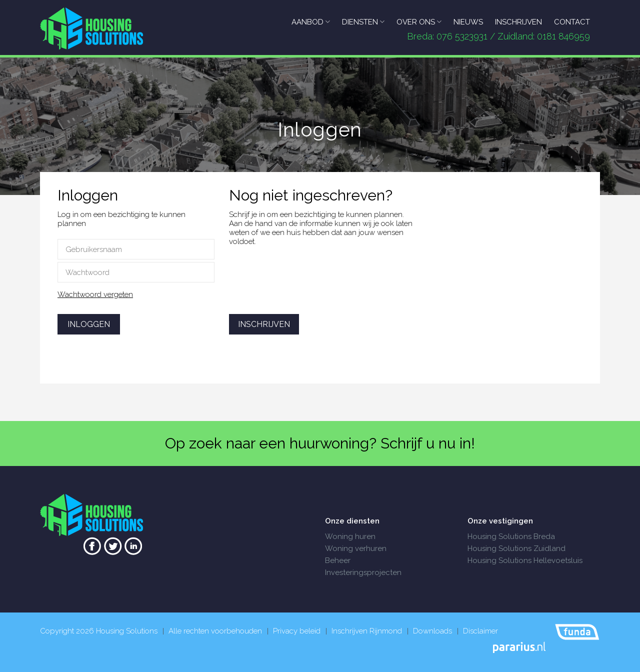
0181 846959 (563, 36)
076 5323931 (462, 36)
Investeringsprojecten (363, 572)
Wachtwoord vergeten (95, 294)
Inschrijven (264, 324)
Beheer (338, 560)
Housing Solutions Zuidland (516, 548)
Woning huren (350, 536)
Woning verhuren (356, 548)
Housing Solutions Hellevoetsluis (525, 560)
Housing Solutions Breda (511, 536)
